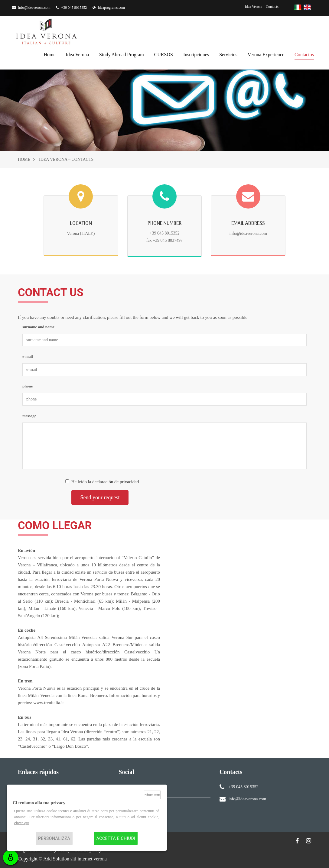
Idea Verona (78, 54)
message (29, 416)
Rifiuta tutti (152, 795)
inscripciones (196, 54)
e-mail (28, 356)
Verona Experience (266, 54)
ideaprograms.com (109, 8)
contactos (304, 54)
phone (28, 386)
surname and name (38, 327)
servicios (228, 54)
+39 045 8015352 (71, 8)
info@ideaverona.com (31, 8)
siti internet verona (89, 859)
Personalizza (54, 838)
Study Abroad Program (122, 54)
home (49, 54)
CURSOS (164, 54)
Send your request (100, 497)
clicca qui (22, 823)
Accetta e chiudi (116, 838)
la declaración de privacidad (114, 482)
